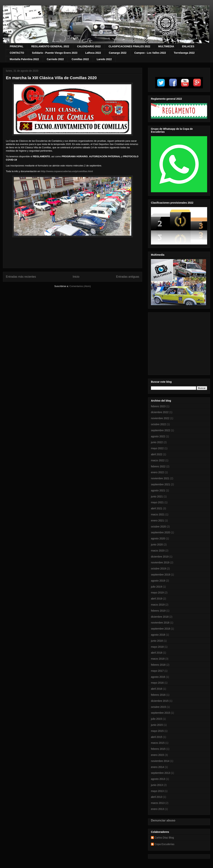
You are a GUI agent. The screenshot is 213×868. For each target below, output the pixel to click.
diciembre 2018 (160, 617)
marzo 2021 (158, 514)
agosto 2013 (158, 779)
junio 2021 (157, 496)
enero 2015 (157, 755)
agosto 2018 (158, 635)
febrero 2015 (158, 749)
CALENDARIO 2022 (89, 46)
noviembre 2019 (160, 562)
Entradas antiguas (128, 277)
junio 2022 (157, 442)
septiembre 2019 (160, 575)
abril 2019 (157, 599)
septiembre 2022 (160, 430)
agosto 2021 (158, 490)
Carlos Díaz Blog (164, 838)
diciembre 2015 (160, 701)
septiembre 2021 (160, 484)
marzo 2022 (158, 460)
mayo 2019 (157, 593)
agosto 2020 (158, 538)
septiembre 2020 (160, 532)
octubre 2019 (158, 569)
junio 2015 (157, 725)
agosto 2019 (158, 581)
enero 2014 (157, 767)
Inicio (76, 277)
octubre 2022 (158, 424)
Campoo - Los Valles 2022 (150, 53)
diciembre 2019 (160, 557)
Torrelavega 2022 (184, 53)
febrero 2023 (158, 406)
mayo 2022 (157, 448)
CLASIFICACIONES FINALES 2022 (129, 46)
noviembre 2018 (160, 623)
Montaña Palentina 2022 (24, 59)
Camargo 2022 (118, 53)
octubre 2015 (158, 707)
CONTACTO (17, 53)
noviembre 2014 (160, 761)
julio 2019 (156, 587)
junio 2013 (157, 785)
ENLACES (188, 46)
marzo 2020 (158, 551)
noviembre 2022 (160, 418)
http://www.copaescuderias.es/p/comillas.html (67, 171)
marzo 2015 (158, 743)
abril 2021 (157, 508)
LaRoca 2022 (93, 53)
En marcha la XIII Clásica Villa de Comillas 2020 (51, 78)
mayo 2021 (157, 502)
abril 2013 (157, 797)
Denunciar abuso (163, 820)
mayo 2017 (157, 671)
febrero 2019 (158, 611)
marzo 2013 (158, 803)
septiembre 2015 (160, 713)
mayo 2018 (157, 647)
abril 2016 (157, 689)
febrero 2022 (158, 466)
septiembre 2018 (160, 629)
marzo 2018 (158, 659)
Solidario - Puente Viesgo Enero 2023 (55, 53)
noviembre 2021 (160, 478)
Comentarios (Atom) (80, 286)
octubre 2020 (158, 527)
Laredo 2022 (104, 59)
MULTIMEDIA (166, 46)
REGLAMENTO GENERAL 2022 (50, 46)
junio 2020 (157, 545)
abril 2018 (157, 653)
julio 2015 (156, 719)
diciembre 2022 (160, 412)
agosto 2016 (158, 677)
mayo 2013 (157, 791)
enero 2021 (157, 521)
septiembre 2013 (160, 773)
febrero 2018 (158, 665)
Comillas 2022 (80, 59)
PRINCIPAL (17, 46)
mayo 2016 (157, 683)
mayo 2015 (157, 731)
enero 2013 (157, 809)
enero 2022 (157, 472)
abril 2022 (157, 454)
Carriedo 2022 (55, 59)
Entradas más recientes (21, 277)
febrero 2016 (158, 695)
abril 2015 (157, 737)
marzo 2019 (158, 605)
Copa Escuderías (164, 844)
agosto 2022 (158, 436)
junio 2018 (157, 641)
